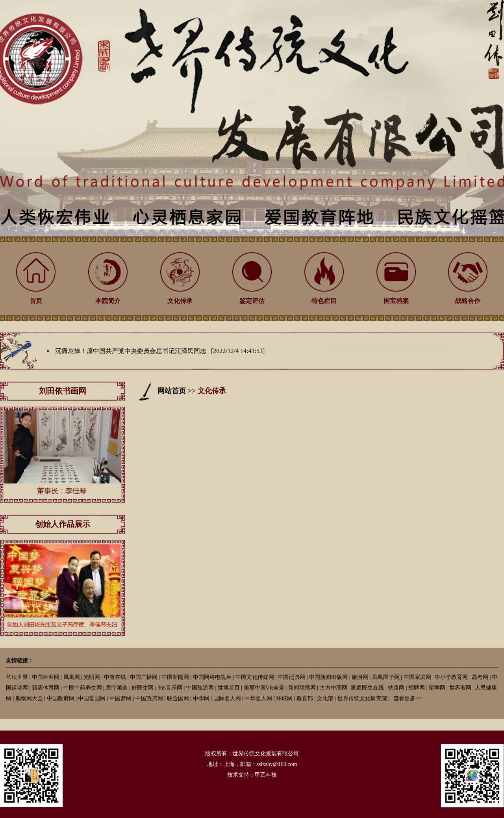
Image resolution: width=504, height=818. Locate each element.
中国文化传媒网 (255, 677)
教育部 (305, 698)
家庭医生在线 (367, 688)
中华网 (201, 698)
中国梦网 (120, 698)
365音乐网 (170, 688)
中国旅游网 (200, 688)
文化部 (325, 698)
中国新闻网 (175, 677)
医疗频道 (117, 688)
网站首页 (172, 391)
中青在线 (115, 677)
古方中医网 (334, 688)
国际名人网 (227, 698)
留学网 (437, 688)
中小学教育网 (451, 677)
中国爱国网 (92, 698)
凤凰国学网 (386, 677)
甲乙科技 (266, 775)
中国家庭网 (417, 677)
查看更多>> (408, 698)
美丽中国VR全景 (264, 688)
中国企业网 (46, 677)
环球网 (284, 698)
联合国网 (178, 698)
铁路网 (396, 688)
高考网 (480, 677)
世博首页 (229, 688)
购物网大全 (29, 698)
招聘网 (417, 688)
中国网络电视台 (212, 677)
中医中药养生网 (83, 688)
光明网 (92, 677)
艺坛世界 (17, 677)
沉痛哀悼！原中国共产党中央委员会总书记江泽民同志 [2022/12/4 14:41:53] (160, 351)
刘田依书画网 (63, 391)
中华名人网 (258, 698)
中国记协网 (291, 677)
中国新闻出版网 (328, 677)
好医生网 (143, 688)
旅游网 (360, 677)
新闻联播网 (302, 688)
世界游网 (460, 688)
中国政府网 (61, 698)
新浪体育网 (46, 688)
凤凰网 (72, 677)
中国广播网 (144, 677)
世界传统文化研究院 (362, 698)
